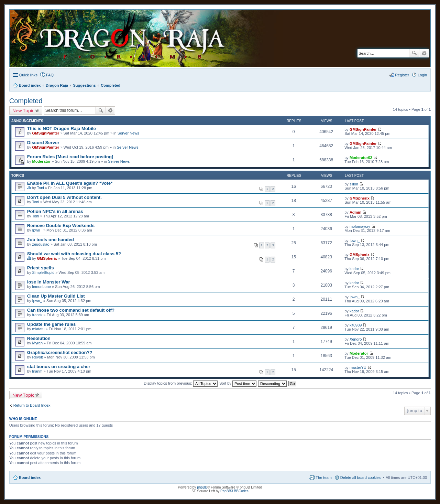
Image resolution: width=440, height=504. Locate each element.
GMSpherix (360, 198)
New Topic (23, 110)
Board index (30, 478)
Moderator (41, 161)
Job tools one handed (51, 240)
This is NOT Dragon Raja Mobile (62, 128)
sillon (354, 184)
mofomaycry (360, 226)
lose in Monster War (49, 282)
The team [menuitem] (323, 478)
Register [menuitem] (402, 75)
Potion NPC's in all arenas (55, 211)
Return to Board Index (32, 405)
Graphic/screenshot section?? (60, 352)
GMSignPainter (46, 133)
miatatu (38, 329)
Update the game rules (51, 324)
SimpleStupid (43, 272)
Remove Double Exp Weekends (61, 226)
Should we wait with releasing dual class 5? (74, 254)
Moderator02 (361, 158)
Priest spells (41, 268)
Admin (355, 212)
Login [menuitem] (422, 75)
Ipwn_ (37, 230)
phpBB (202, 487)
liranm (37, 371)
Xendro (356, 339)
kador (354, 269)
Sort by (238, 383)
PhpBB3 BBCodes (234, 491)
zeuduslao (41, 244)
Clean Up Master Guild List (56, 296)
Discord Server (43, 143)
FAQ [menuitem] (50, 75)
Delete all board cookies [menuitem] (360, 478)
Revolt (37, 357)
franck (37, 315)
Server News (128, 133)
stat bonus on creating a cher (59, 367)
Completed (26, 101)
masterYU (358, 367)
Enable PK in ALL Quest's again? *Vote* (70, 183)
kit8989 (356, 325)
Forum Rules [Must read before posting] (70, 157)
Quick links (28, 75)
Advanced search (424, 53)
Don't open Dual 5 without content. (64, 197)
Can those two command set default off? (71, 310)
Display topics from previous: (181, 383)
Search (414, 53)
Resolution (39, 338)
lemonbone (41, 287)
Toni (41, 188)
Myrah (37, 343)
